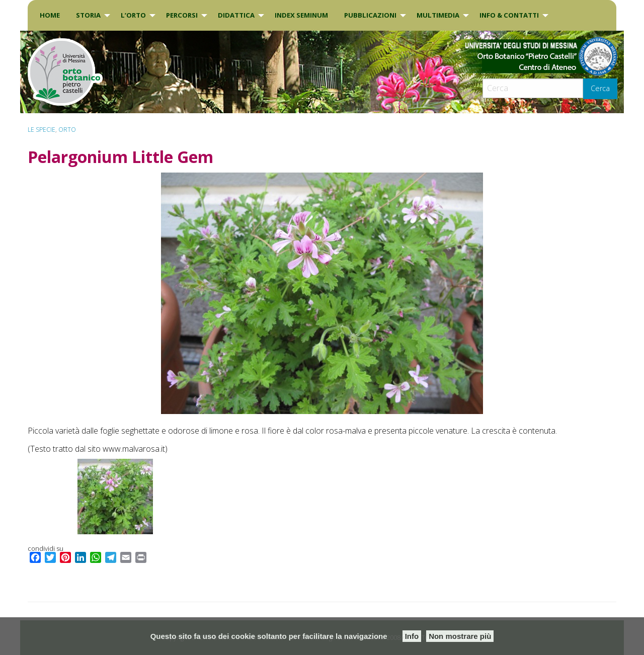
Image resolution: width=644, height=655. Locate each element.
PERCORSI (182, 15)
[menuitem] (50, 15)
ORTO (67, 130)
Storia (88, 15)
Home (50, 15)
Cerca (600, 88)
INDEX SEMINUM (301, 15)
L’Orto (133, 15)
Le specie (42, 130)
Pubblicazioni (370, 15)
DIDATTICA (236, 15)
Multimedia (438, 15)
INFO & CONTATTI (509, 15)
